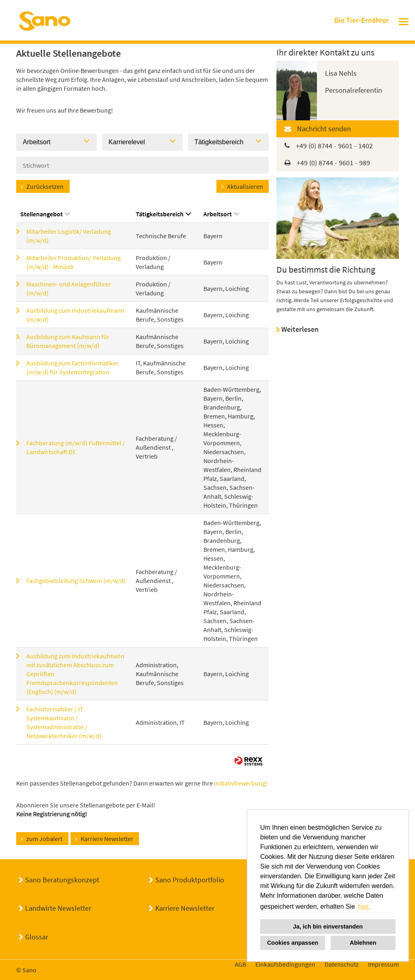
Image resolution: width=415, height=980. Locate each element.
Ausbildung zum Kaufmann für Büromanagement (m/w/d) (68, 341)
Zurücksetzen (45, 186)
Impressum (383, 964)
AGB (240, 964)
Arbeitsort (221, 214)
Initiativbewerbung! (241, 783)
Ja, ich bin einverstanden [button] (328, 927)
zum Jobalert (44, 839)
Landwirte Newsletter (58, 908)
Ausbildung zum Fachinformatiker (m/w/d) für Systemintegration (73, 367)
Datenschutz (342, 964)
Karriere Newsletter (107, 839)
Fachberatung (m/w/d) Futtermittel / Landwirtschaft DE (76, 447)
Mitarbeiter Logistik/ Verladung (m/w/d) (69, 236)
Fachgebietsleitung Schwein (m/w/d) (76, 581)
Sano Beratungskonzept (62, 880)
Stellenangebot (45, 214)
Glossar (37, 937)
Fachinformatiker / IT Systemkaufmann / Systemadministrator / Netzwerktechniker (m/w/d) (64, 722)
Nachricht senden (324, 129)
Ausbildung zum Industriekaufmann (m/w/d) (75, 315)
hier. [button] (364, 906)
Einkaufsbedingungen (285, 964)
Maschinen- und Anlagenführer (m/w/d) (69, 288)
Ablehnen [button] (363, 943)
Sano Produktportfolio (190, 880)
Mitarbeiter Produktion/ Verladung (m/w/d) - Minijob (74, 262)
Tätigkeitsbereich (163, 214)
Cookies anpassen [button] (293, 943)
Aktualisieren (245, 186)
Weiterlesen (300, 329)
